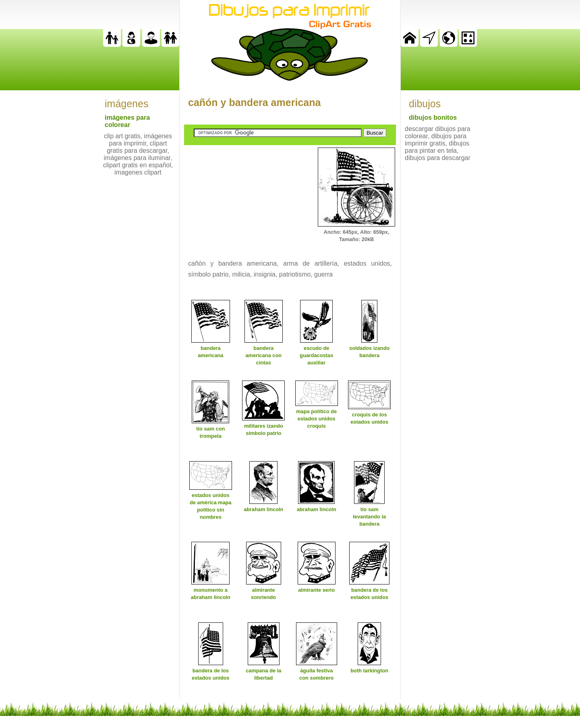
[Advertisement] (244, 198)
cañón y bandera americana (254, 102)
